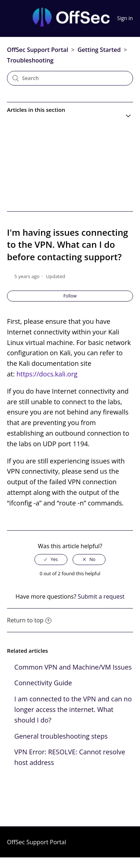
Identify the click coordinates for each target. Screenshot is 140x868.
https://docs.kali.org (47, 374)
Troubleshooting (30, 60)
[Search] (70, 78)
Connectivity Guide (43, 683)
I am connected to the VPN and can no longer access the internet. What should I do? (73, 709)
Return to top (29, 620)
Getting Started (99, 50)
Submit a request (101, 596)
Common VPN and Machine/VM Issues (73, 667)
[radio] (51, 560)
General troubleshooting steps (61, 736)
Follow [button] (70, 296)
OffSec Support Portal (38, 50)
